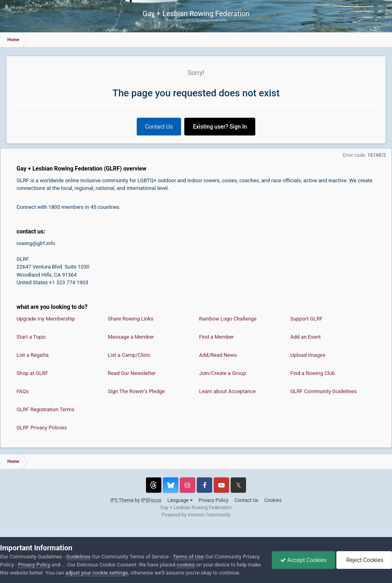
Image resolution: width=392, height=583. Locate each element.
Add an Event (306, 337)
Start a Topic (31, 337)
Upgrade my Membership (46, 319)
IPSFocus (151, 500)
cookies (186, 565)
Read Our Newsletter (132, 373)
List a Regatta (33, 355)
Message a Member (131, 337)
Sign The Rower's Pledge (136, 391)
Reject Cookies (364, 560)
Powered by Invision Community (196, 515)
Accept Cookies (303, 560)
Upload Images (308, 355)
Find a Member (217, 337)
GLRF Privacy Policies (42, 428)
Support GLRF (307, 319)
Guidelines (78, 557)
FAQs (23, 391)
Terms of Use (188, 557)
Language (180, 500)
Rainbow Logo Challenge (228, 319)
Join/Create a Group (223, 373)
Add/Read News (218, 355)
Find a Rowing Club (313, 373)
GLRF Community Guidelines (324, 391)
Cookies (273, 500)
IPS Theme (122, 500)
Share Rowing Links (130, 319)
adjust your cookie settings (97, 573)
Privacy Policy (214, 500)
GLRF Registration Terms (45, 409)
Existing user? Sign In (220, 127)
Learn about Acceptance (228, 391)
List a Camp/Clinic (129, 355)
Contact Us (159, 127)
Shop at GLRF (32, 373)
